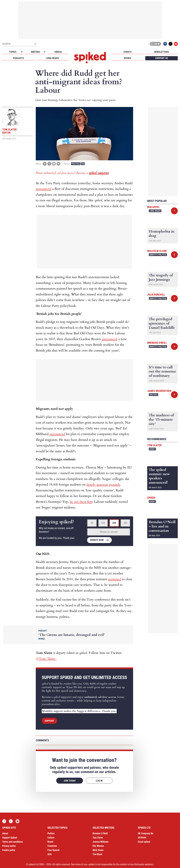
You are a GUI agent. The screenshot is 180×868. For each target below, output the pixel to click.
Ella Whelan (98, 846)
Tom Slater (154, 445)
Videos (58, 52)
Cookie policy (9, 850)
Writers (35, 52)
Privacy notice (9, 846)
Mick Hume (98, 850)
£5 (92, 523)
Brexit (50, 842)
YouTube (176, 44)
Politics (76, 164)
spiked (151, 498)
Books (128, 58)
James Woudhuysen (159, 391)
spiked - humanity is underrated (90, 58)
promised (115, 579)
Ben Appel (153, 207)
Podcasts (18, 58)
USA (50, 854)
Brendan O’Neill (100, 833)
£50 (125, 523)
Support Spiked (10, 838)
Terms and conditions (13, 842)
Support (49, 721)
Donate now (97, 540)
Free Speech (53, 850)
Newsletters (162, 52)
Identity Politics (158, 255)
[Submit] (35, 44)
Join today (70, 781)
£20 (114, 523)
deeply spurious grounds (103, 485)
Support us (162, 58)
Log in (155, 44)
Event (152, 449)
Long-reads (52, 58)
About (5, 833)
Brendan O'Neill (157, 343)
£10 (103, 523)
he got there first (81, 502)
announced (44, 189)
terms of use (81, 864)
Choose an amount (109, 532)
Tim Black (97, 854)
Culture (51, 838)
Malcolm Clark (157, 251)
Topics (13, 52)
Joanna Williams (101, 842)
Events (128, 52)
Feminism (52, 846)
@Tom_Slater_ (46, 659)
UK (83, 164)
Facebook (165, 44)
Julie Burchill (156, 295)
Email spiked (144, 842)
